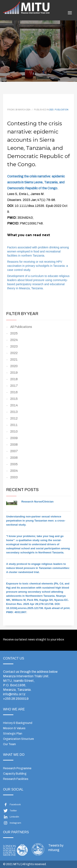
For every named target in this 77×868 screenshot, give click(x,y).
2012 (14, 418)
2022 (14, 353)
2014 (14, 405)
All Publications (21, 327)
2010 (14, 431)
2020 (14, 366)
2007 (14, 451)
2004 (14, 471)
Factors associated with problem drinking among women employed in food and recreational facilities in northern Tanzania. (38, 251)
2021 (14, 359)
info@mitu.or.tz (14, 694)
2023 (51, 110)
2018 (14, 379)
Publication (61, 110)
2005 (14, 464)
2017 (14, 386)
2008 (14, 445)
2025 (14, 333)
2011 (14, 425)
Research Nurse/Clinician (37, 502)
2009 (14, 438)
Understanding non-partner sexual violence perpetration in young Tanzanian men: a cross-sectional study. (36, 521)
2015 (14, 399)
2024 (14, 340)
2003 (14, 477)
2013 (14, 412)
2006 (14, 458)
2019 (14, 373)
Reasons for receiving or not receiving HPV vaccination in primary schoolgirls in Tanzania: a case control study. (37, 266)
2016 (14, 392)
